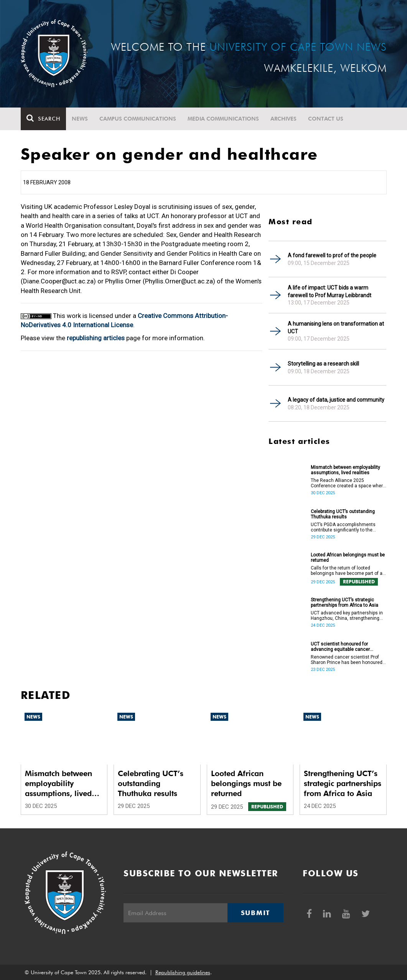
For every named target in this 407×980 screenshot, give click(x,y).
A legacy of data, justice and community (336, 400)
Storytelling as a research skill (323, 364)
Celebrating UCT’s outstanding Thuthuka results (343, 514)
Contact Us (326, 119)
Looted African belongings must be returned (348, 558)
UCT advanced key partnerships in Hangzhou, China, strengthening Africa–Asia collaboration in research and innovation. (347, 616)
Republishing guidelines (183, 972)
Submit (255, 913)
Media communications (223, 119)
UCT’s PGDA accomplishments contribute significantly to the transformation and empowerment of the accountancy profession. (347, 527)
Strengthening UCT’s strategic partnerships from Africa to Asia (344, 603)
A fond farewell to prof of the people (332, 255)
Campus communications (138, 119)
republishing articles (96, 338)
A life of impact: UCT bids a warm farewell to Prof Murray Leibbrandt (330, 291)
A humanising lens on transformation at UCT (336, 328)
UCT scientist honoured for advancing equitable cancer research (340, 647)
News (80, 119)
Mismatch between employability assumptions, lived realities (345, 470)
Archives (283, 119)
